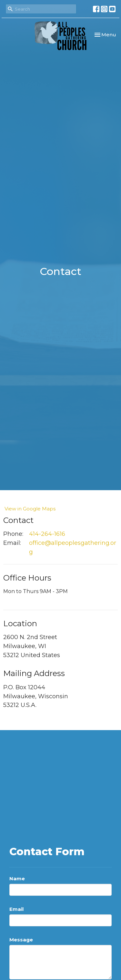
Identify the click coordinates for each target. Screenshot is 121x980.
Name (17, 879)
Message (21, 940)
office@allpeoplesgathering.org (73, 547)
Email (16, 909)
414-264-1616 (47, 534)
